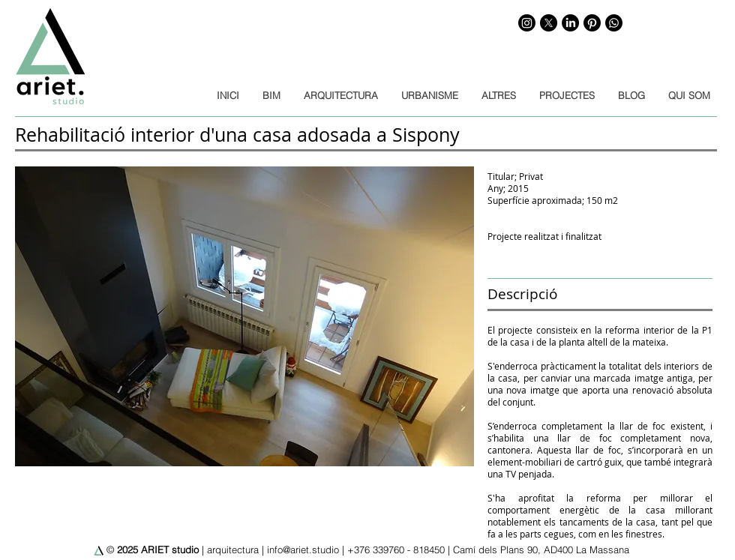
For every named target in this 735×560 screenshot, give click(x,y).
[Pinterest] (592, 23)
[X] (549, 23)
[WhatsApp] (614, 23)
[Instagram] (527, 23)
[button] (244, 316)
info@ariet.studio (303, 550)
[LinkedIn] (570, 23)
